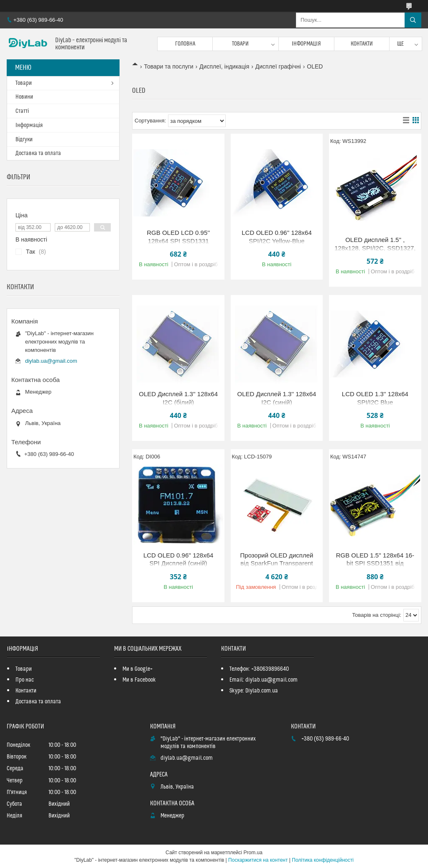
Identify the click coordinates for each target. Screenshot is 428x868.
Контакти (362, 44)
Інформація (306, 44)
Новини (24, 97)
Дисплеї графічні (278, 66)
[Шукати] (413, 20)
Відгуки (24, 140)
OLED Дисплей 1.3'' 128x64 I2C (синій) (277, 398)
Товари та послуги (168, 66)
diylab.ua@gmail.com (51, 361)
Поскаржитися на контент (258, 860)
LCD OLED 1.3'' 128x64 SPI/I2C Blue (375, 398)
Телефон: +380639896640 (259, 669)
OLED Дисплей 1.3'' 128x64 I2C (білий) (178, 398)
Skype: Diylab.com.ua (254, 691)
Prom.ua (253, 853)
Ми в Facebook (139, 680)
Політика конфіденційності (323, 860)
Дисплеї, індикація (224, 66)
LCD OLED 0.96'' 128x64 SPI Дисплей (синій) (178, 559)
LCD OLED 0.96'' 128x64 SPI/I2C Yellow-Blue (277, 237)
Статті (22, 111)
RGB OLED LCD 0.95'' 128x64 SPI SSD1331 (178, 237)
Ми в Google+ (138, 669)
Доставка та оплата (38, 153)
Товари (240, 44)
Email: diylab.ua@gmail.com (264, 680)
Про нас (25, 680)
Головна (185, 44)
